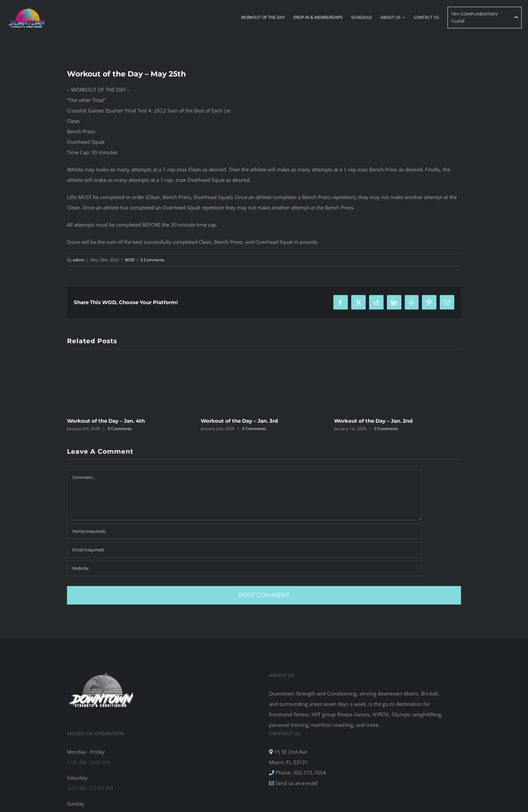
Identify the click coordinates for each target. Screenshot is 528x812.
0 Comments (152, 260)
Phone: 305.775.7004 (300, 773)
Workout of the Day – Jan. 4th (106, 421)
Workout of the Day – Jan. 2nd (373, 421)
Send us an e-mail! (296, 783)
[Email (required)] (244, 550)
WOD (130, 260)
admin (79, 260)
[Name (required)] (244, 531)
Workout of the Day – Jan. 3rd (239, 421)
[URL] (244, 568)
